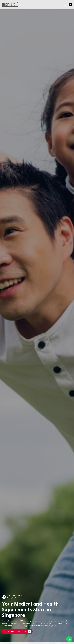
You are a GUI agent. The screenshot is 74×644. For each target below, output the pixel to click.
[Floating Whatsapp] (69, 639)
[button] (59, 5)
